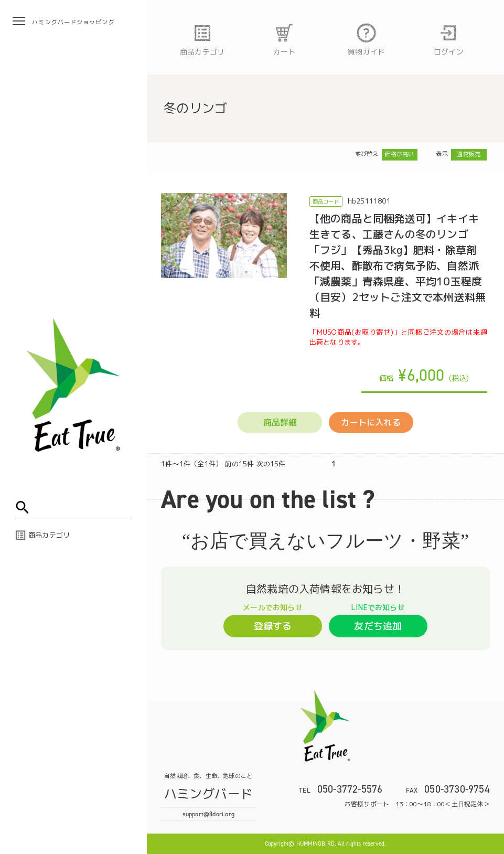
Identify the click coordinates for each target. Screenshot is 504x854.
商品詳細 (280, 422)
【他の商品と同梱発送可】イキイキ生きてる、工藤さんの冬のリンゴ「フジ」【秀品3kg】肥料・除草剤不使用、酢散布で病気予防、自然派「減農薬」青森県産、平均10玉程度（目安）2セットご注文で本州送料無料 (398, 265)
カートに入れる (371, 422)
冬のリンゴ (195, 108)
